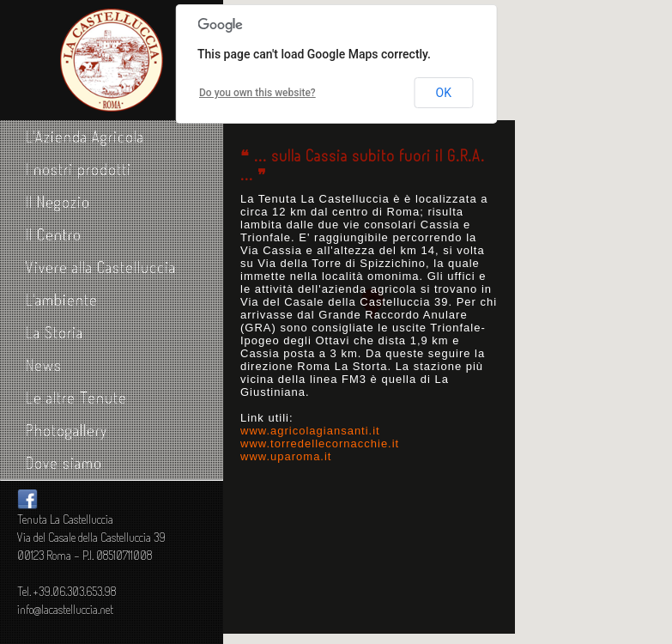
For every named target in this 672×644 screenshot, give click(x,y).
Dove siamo (64, 463)
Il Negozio (58, 202)
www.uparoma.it (286, 456)
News (44, 365)
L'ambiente (62, 300)
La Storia (54, 332)
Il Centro (54, 234)
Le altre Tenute (76, 398)
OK (444, 93)
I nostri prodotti (79, 169)
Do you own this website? (257, 93)
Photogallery (67, 430)
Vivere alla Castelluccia (101, 267)
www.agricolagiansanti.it (310, 431)
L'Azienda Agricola (85, 137)
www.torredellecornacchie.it (320, 444)
